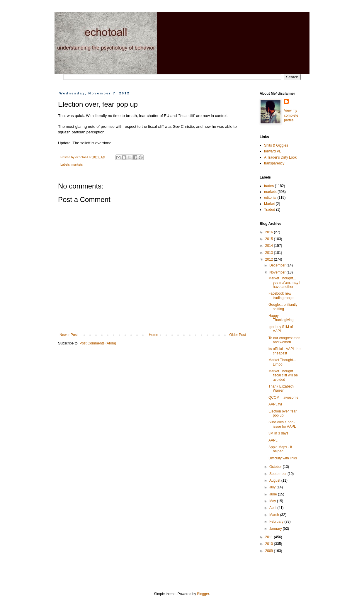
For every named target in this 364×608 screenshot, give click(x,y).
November (278, 272)
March (275, 515)
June (274, 494)
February (277, 522)
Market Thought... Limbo (282, 362)
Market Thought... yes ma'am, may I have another (284, 282)
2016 (270, 232)
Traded (270, 210)
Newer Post (69, 335)
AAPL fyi (275, 404)
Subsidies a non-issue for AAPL (282, 424)
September (278, 474)
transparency (274, 163)
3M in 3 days (278, 433)
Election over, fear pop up (283, 413)
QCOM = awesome (283, 398)
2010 (270, 544)
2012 (270, 259)
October (276, 467)
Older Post (238, 335)
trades (269, 186)
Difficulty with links (283, 458)
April (273, 508)
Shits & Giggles (276, 145)
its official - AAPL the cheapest (284, 351)
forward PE (273, 151)
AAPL (273, 440)
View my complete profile (291, 116)
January (276, 529)
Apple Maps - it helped (280, 449)
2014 (270, 246)
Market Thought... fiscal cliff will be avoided (283, 375)
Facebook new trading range (281, 295)
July (273, 487)
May (273, 501)
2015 (270, 239)
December (278, 265)
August (275, 480)
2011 (270, 537)
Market (269, 204)
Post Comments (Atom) (98, 343)
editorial (270, 198)
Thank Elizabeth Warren (281, 388)
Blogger (203, 594)
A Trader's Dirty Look (280, 157)
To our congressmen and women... (284, 340)
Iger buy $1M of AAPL (281, 329)
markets (77, 164)
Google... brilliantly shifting (283, 307)
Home (154, 335)
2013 (270, 253)
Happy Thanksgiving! (281, 318)
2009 (270, 551)
